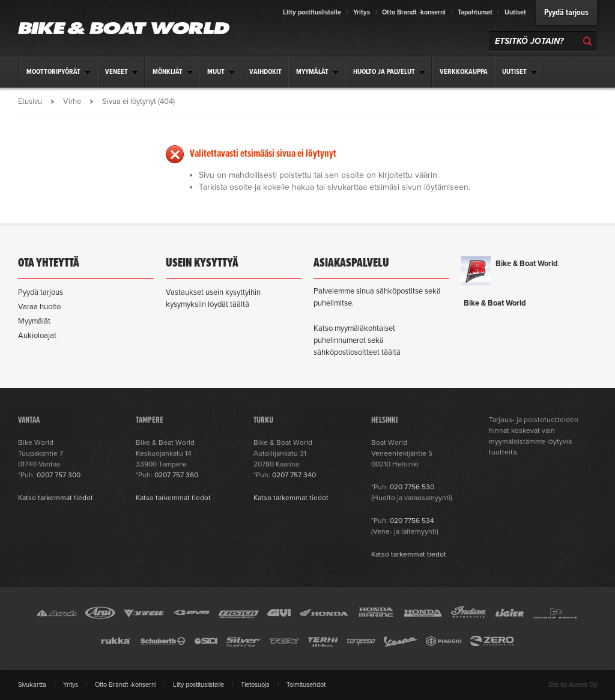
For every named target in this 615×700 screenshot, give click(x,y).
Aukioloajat (37, 336)
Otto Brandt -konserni (414, 12)
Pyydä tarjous (566, 13)
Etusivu (30, 101)
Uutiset (515, 12)
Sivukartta (32, 685)
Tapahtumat (475, 12)
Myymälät (34, 321)
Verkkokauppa (464, 72)
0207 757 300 (59, 475)
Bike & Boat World (527, 264)
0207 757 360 (176, 475)
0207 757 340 (294, 475)
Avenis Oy (583, 685)
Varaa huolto (39, 307)
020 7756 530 (412, 487)
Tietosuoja (255, 685)
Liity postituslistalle (312, 12)
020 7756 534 (412, 520)
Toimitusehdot (306, 685)
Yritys (362, 12)
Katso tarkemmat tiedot (56, 498)
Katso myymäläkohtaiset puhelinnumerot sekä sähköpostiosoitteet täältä (357, 340)
